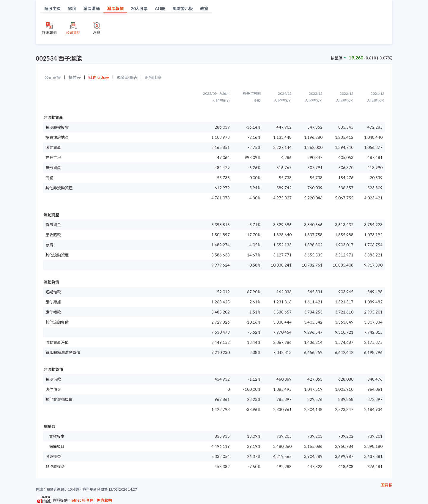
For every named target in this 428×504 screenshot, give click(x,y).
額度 (72, 8)
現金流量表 (127, 77)
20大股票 (139, 8)
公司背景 (53, 77)
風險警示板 (183, 8)
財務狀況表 (99, 77)
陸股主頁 (53, 8)
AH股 (160, 8)
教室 (204, 8)
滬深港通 (92, 8)
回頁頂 (387, 485)
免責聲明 (104, 500)
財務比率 (153, 77)
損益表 (75, 77)
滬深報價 (115, 8)
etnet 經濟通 (82, 500)
